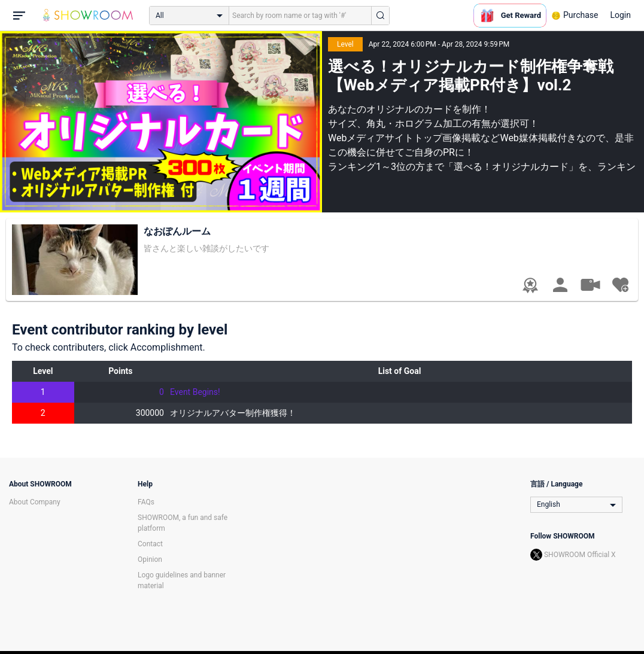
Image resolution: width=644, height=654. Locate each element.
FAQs (146, 502)
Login (620, 15)
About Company (35, 502)
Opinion (150, 559)
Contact (150, 544)
